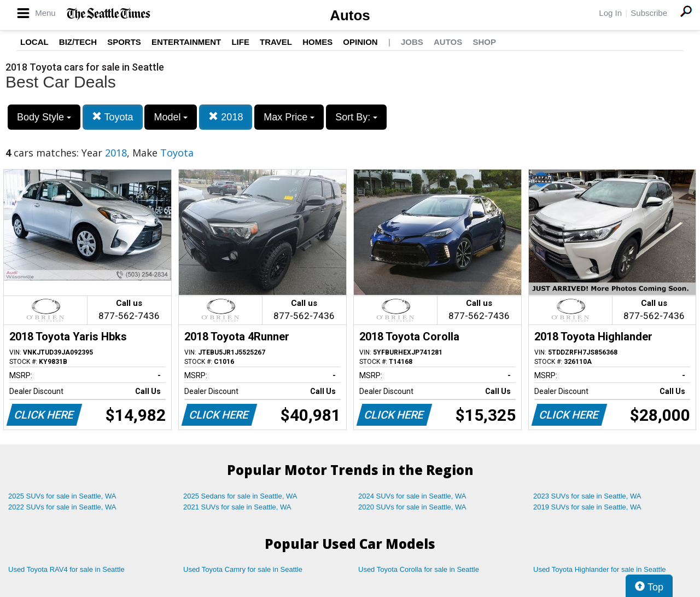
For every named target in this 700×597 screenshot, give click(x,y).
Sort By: (356, 117)
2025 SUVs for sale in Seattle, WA (62, 496)
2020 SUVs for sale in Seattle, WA (412, 507)
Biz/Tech (78, 42)
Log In (610, 13)
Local (34, 42)
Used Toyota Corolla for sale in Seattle (419, 569)
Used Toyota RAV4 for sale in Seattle (66, 569)
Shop (484, 42)
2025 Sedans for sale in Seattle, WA (240, 496)
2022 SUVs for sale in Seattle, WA (62, 507)
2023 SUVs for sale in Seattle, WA (587, 496)
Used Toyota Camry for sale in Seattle (243, 569)
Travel (276, 42)
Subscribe (649, 13)
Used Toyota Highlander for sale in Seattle (600, 569)
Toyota (113, 117)
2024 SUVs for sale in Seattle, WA (412, 496)
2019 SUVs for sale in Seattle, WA (587, 507)
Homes (317, 42)
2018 (226, 117)
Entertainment (186, 42)
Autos (350, 15)
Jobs (412, 42)
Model (171, 117)
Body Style (44, 117)
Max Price (289, 117)
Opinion (360, 42)
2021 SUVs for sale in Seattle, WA (237, 507)
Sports (124, 42)
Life (240, 42)
